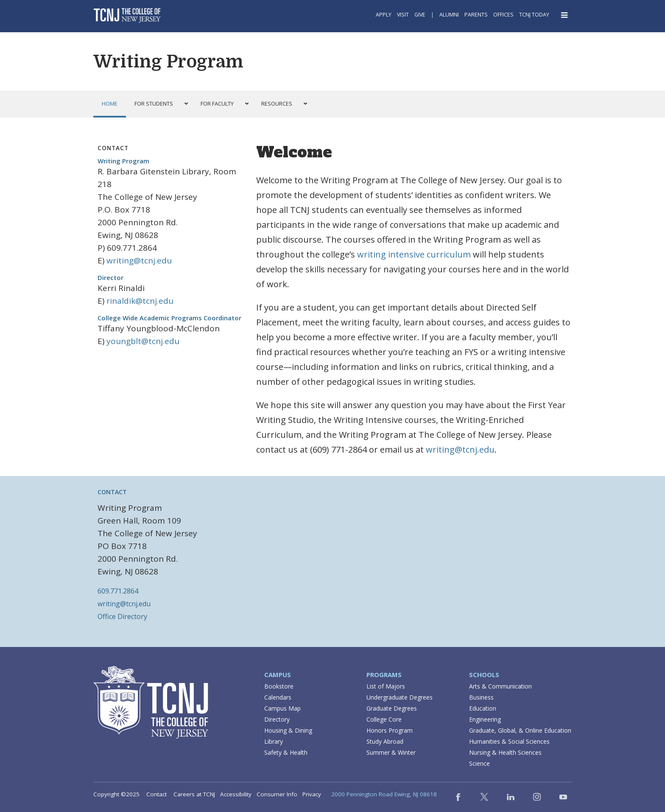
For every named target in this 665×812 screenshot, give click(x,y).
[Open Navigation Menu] (565, 15)
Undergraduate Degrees (400, 697)
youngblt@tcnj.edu (143, 341)
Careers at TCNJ (194, 794)
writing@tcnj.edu (139, 260)
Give (420, 15)
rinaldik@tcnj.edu (140, 301)
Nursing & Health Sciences (505, 752)
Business (481, 697)
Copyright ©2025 (116, 794)
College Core (384, 719)
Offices (503, 15)
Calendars (278, 697)
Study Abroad (385, 741)
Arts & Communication (500, 686)
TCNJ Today (534, 15)
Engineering (485, 719)
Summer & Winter (391, 752)
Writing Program (168, 62)
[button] (159, 104)
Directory (277, 719)
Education (483, 708)
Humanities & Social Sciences (509, 741)
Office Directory (122, 616)
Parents (476, 15)
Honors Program (390, 730)
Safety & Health (286, 752)
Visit (403, 15)
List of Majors (386, 686)
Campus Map (282, 708)
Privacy (312, 794)
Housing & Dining (288, 730)
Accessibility (236, 794)
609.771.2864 (118, 591)
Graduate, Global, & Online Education (520, 730)
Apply (384, 15)
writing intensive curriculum (414, 254)
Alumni (449, 15)
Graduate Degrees (392, 708)
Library (274, 741)
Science (479, 763)
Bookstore (279, 686)
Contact (156, 794)
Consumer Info (277, 794)
